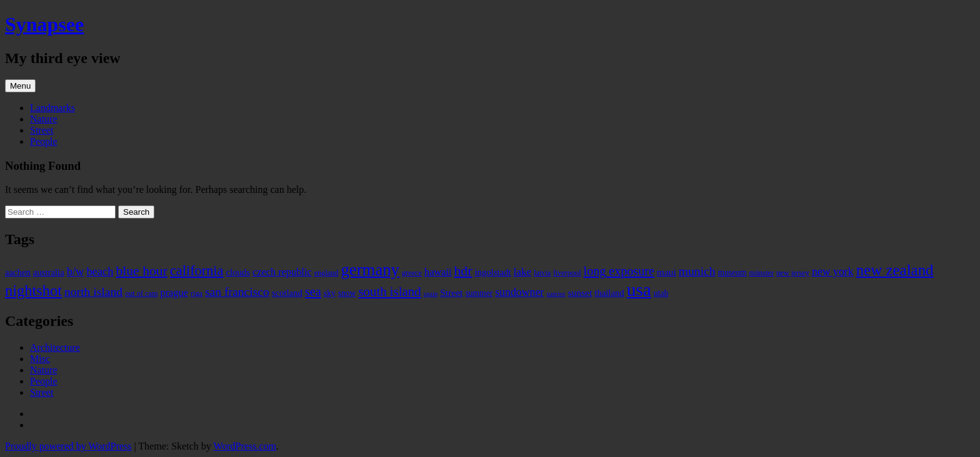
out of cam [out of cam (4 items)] (141, 293)
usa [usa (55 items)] (639, 290)
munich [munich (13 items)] (697, 271)
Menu (20, 86)
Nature (44, 119)
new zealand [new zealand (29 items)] (895, 270)
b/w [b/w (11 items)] (76, 272)
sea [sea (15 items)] (313, 292)
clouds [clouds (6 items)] (238, 272)
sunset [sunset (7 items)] (580, 292)
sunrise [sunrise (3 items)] (556, 294)
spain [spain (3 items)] (431, 294)
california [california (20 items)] (197, 271)
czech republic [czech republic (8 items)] (282, 272)
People (44, 141)
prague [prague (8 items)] (174, 292)
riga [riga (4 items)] (197, 293)
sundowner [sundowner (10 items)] (519, 292)
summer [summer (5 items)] (479, 293)
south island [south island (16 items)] (389, 292)
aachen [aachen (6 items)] (18, 272)
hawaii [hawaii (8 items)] (438, 272)
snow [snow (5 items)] (347, 293)
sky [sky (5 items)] (330, 293)
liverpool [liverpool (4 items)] (567, 273)
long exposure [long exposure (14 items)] (619, 271)
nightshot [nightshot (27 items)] (33, 291)
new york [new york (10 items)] (833, 272)
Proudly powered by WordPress (68, 446)
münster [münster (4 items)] (762, 273)
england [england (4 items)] (327, 273)
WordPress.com (244, 446)
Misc (40, 359)
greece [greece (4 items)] (412, 273)
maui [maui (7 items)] (667, 272)
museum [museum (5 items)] (732, 273)
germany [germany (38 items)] (370, 270)
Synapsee (44, 24)
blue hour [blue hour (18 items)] (142, 271)
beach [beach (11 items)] (100, 272)
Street (42, 130)
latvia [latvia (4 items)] (542, 273)
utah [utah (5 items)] (661, 293)
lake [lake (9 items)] (523, 272)
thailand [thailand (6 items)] (609, 293)
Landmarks (52, 108)
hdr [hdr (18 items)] (463, 271)
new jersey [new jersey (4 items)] (793, 273)
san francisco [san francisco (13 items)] (237, 292)
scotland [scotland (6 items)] (287, 293)
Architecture (55, 347)
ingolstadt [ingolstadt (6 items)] (492, 272)
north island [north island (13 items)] (93, 292)
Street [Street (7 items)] (451, 292)
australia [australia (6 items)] (49, 272)
